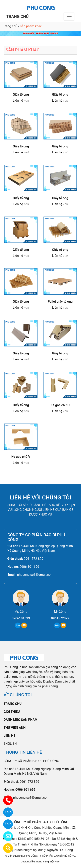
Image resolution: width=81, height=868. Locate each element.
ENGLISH (10, 744)
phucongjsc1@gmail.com (35, 575)
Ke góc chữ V (21, 457)
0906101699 (21, 618)
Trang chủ (10, 26)
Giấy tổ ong (21, 95)
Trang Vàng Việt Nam (48, 862)
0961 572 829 (33, 559)
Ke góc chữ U (60, 405)
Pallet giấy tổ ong (60, 302)
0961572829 (60, 618)
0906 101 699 (29, 567)
